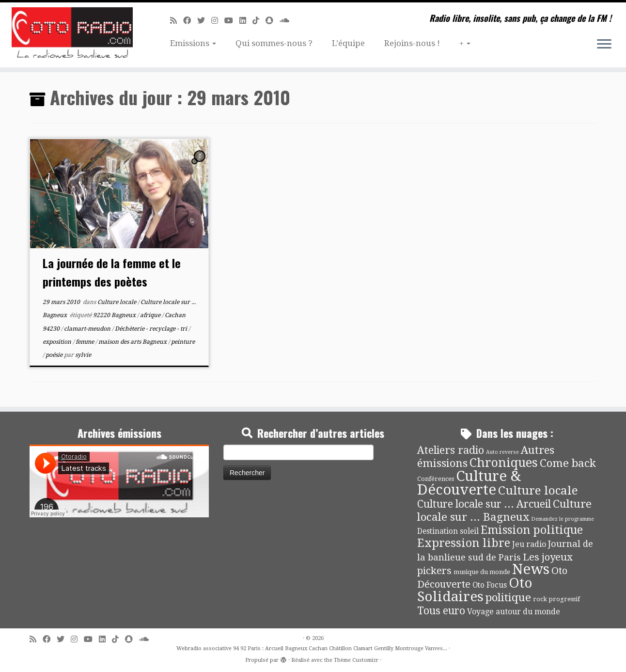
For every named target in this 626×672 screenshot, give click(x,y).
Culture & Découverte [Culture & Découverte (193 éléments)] (469, 483)
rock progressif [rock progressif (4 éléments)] (556, 599)
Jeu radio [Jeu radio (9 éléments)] (529, 544)
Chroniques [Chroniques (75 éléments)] (504, 463)
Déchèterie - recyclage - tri (152, 329)
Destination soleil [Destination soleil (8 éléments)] (448, 531)
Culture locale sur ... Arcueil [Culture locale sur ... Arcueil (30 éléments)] (484, 504)
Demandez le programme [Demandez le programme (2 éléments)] (563, 519)
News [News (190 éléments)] (531, 569)
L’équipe (348, 43)
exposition (58, 342)
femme (86, 342)
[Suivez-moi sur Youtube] (232, 21)
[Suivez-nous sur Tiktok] (259, 21)
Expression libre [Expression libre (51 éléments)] (464, 543)
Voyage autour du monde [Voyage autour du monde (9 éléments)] (514, 612)
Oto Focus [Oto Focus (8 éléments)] (490, 585)
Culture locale (117, 302)
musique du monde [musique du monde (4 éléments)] (482, 572)
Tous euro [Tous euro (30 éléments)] (441, 611)
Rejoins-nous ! (412, 43)
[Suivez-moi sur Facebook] (190, 21)
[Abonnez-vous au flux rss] (177, 21)
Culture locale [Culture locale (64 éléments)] (538, 490)
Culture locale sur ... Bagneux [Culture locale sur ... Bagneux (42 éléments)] (504, 510)
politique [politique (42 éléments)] (508, 597)
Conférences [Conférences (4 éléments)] (436, 479)
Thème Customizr (356, 660)
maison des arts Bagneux (133, 342)
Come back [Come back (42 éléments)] (568, 463)
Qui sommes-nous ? (274, 43)
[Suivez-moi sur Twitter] (204, 21)
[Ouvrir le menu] (604, 45)
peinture (183, 342)
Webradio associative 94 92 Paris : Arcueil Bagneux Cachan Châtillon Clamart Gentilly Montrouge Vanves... (312, 648)
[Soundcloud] (288, 21)
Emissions (193, 43)
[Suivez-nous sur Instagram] (218, 21)
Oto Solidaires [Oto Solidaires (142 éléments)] (475, 590)
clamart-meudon (88, 329)
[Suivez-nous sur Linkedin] (246, 21)
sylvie (83, 355)
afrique (151, 315)
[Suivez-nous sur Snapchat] (273, 21)
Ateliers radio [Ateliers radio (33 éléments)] (451, 450)
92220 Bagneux (115, 315)
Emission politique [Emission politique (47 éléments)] (532, 530)
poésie (55, 355)
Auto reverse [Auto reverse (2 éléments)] (502, 452)
